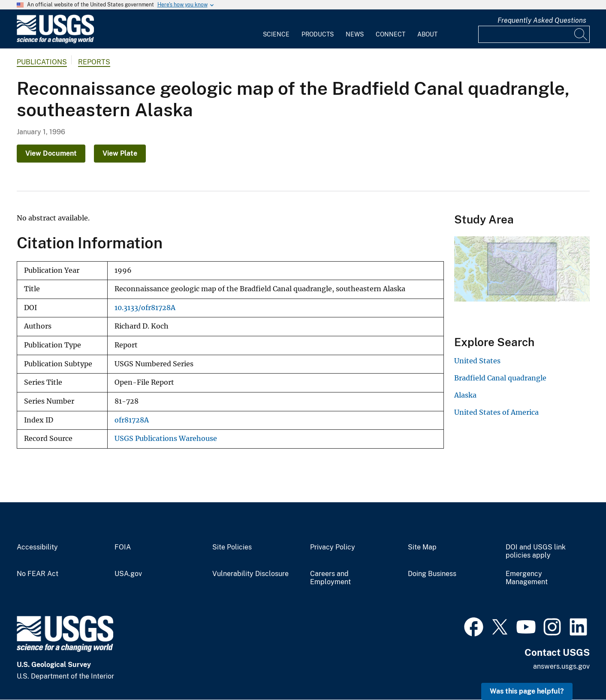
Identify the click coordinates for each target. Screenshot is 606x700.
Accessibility (37, 547)
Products (318, 34)
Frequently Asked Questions (542, 20)
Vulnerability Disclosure (250, 574)
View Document (51, 153)
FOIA (123, 547)
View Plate (120, 153)
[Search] (581, 34)
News (355, 34)
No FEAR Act (38, 574)
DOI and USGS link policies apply (536, 551)
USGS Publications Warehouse (166, 439)
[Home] (55, 41)
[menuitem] (276, 29)
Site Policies (232, 547)
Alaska (465, 395)
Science (276, 34)
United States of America (496, 412)
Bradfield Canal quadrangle (500, 378)
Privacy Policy (333, 547)
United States (477, 361)
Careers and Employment (330, 578)
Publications (42, 62)
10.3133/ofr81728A (145, 308)
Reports (94, 62)
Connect (390, 34)
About (427, 34)
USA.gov (128, 574)
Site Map (422, 547)
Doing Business (432, 574)
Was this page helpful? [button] (527, 691)
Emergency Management (527, 578)
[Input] (534, 34)
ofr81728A (132, 420)
